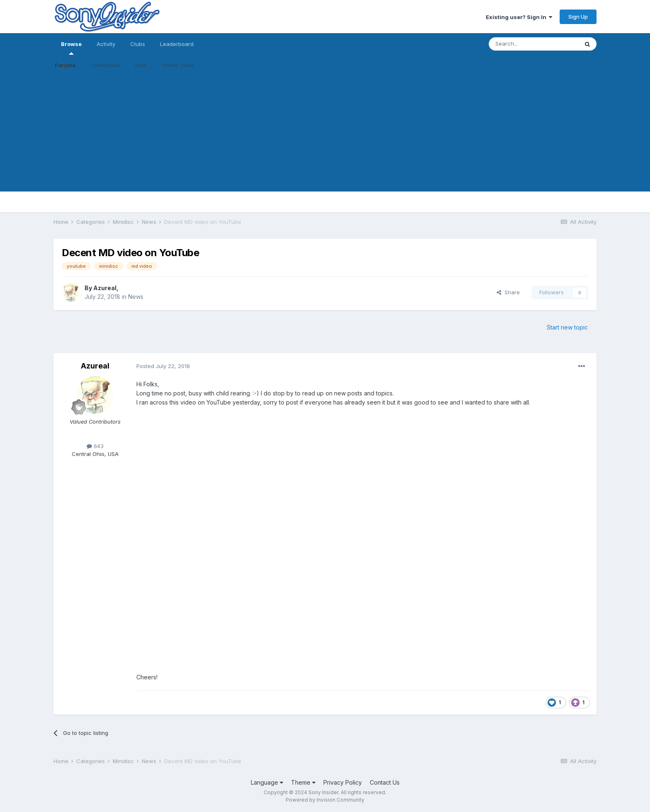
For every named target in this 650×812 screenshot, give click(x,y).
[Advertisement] (325, 133)
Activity (106, 44)
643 (95, 446)
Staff (141, 65)
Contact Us (385, 782)
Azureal (105, 288)
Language (267, 782)
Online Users (178, 65)
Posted (163, 366)
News (136, 297)
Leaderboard (177, 44)
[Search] (534, 44)
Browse (71, 48)
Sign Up (578, 17)
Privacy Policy (343, 782)
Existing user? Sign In (519, 17)
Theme (303, 782)
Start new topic (567, 327)
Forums (65, 65)
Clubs (138, 44)
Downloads (105, 65)
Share (508, 292)
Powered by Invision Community (325, 800)
